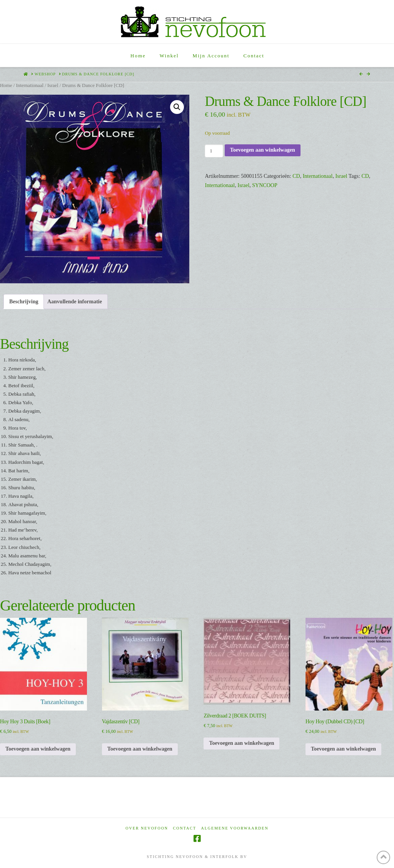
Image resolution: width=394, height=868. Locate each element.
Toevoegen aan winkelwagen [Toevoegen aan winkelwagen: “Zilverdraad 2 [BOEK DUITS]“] (241, 743)
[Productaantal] (214, 151)
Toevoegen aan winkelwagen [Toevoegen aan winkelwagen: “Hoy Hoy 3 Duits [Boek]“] (38, 749)
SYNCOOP (265, 185)
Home (6, 85)
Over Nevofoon (147, 828)
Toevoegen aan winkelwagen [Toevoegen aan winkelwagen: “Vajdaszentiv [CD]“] (140, 749)
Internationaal (30, 85)
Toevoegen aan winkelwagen (263, 150)
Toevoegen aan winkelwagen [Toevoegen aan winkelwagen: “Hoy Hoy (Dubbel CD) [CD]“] (343, 749)
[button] (177, 107)
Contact (185, 828)
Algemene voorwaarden (235, 828)
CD (296, 176)
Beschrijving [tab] (24, 302)
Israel (53, 85)
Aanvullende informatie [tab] (75, 302)
